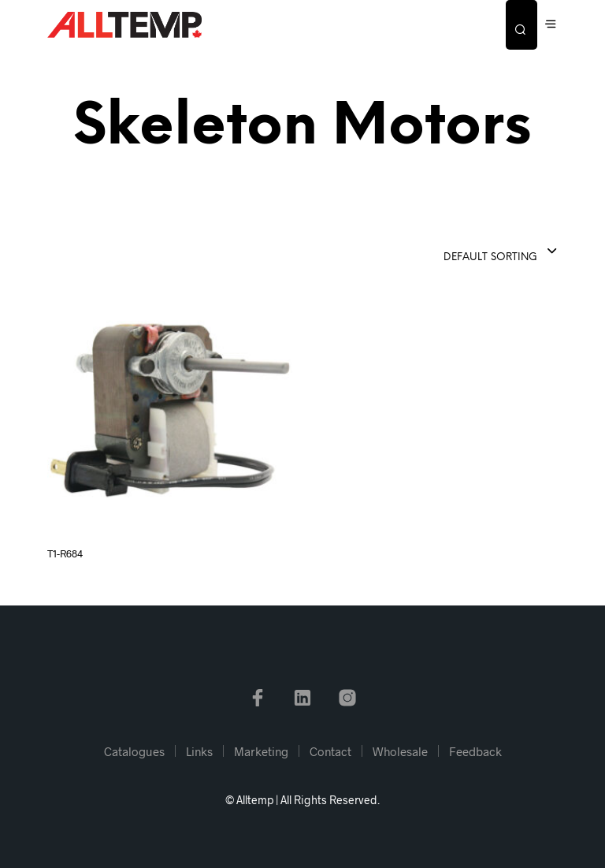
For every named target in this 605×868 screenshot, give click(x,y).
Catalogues (134, 751)
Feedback (475, 751)
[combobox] (462, 252)
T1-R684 (65, 553)
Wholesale (400, 751)
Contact (330, 751)
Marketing (261, 751)
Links (199, 751)
